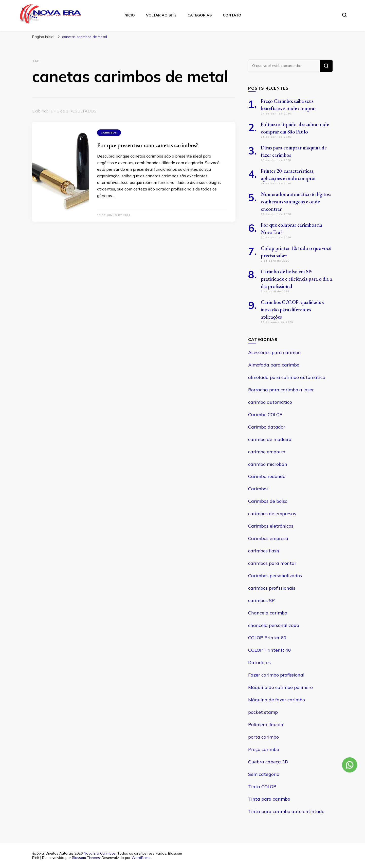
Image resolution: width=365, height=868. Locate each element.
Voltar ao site (161, 15)
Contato (232, 15)
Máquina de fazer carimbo (277, 700)
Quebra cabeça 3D (268, 762)
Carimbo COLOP (265, 414)
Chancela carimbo (268, 613)
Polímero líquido (266, 725)
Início (129, 15)
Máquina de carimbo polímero (280, 687)
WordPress (141, 858)
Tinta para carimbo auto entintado (286, 811)
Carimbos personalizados (275, 576)
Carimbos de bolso (268, 501)
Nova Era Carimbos (100, 853)
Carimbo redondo (267, 476)
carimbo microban (268, 464)
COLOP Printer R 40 (270, 650)
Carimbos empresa (268, 538)
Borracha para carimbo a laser (281, 390)
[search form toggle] (344, 15)
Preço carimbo (264, 749)
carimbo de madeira (270, 439)
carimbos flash (264, 551)
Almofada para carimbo (274, 365)
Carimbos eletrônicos (271, 526)
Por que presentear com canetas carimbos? (148, 145)
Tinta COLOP (262, 787)
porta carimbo (263, 737)
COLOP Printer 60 (267, 638)
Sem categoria (264, 774)
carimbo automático (270, 402)
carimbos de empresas (272, 514)
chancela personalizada (274, 625)
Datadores (259, 662)
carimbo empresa (267, 452)
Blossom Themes (86, 858)
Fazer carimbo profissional (276, 675)
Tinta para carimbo (269, 799)
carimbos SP (261, 600)
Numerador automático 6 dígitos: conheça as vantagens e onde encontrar (296, 202)
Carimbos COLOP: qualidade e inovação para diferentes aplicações (293, 310)
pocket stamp (263, 712)
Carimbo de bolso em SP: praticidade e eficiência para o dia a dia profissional (296, 279)
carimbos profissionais (272, 588)
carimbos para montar (272, 563)
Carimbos (109, 133)
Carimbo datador (267, 427)
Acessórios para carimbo (274, 352)
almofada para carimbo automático (287, 377)
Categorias (200, 15)
